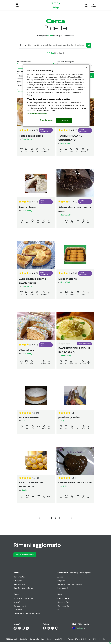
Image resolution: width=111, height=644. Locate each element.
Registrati (61, 581)
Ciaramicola (26, 350)
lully (63, 421)
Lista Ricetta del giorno (23, 588)
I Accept (64, 120)
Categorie (18, 581)
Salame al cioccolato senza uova (75, 209)
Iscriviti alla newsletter (25, 555)
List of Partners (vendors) (37, 114)
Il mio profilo (74, 573)
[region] (56, 96)
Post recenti (63, 588)
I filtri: (20, 82)
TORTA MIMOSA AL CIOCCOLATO (70, 138)
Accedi (60, 577)
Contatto (23, 639)
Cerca (60, 594)
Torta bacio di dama (31, 136)
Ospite (25, 490)
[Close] (86, 67)
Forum (16, 594)
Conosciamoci (20, 606)
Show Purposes (47, 120)
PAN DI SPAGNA (29, 417)
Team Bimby (27, 139)
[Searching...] (57, 45)
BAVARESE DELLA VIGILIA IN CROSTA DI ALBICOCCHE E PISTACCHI (75, 350)
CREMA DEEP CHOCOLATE (75, 482)
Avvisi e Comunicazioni (23, 598)
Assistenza (18, 610)
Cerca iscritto (63, 606)
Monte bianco (28, 207)
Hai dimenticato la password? (70, 584)
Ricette (16, 573)
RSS (59, 610)
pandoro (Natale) (69, 417)
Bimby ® (17, 602)
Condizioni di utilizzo (37, 639)
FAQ (95, 639)
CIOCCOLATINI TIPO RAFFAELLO (32, 484)
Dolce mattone (68, 279)
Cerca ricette (19, 577)
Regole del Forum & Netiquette (26, 613)
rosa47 (25, 421)
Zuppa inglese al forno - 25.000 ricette (33, 281)
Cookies (102, 639)
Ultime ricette (19, 584)
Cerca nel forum (64, 602)
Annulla (23, 91)
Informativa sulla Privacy (56, 639)
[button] (17, 5)
